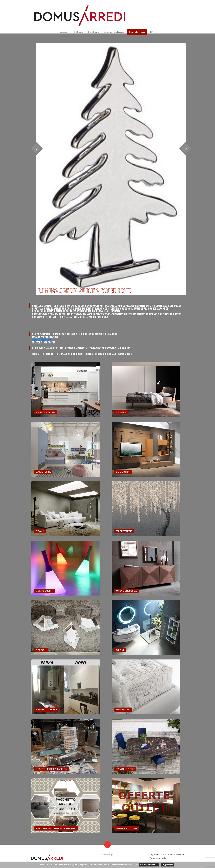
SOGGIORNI (123, 472)
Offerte (153, 32)
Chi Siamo (78, 32)
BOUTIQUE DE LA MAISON (51, 769)
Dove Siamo (94, 32)
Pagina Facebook (137, 32)
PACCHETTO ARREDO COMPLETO (56, 828)
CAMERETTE (43, 472)
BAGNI (120, 650)
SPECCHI (41, 650)
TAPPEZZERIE (124, 531)
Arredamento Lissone (114, 32)
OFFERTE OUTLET (127, 828)
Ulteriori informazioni (149, 865)
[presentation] (186, 148)
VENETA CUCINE (46, 412)
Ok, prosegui (167, 865)
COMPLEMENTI (45, 591)
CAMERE (121, 412)
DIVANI (40, 531)
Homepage (64, 32)
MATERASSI (123, 710)
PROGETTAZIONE (46, 710)
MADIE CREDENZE (126, 591)
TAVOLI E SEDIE (125, 769)
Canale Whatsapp (42, 339)
